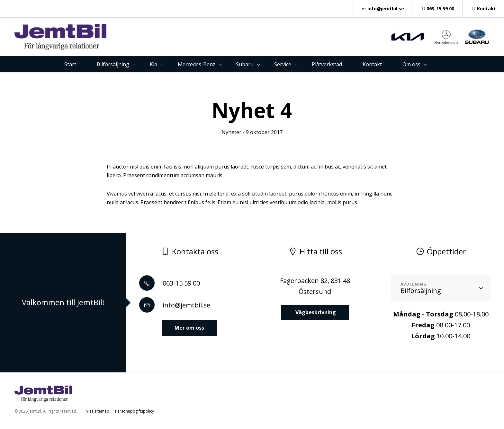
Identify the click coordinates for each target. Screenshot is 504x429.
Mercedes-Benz (197, 64)
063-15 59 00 (437, 9)
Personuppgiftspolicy (135, 411)
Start (70, 64)
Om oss (411, 64)
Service (283, 64)
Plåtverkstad (327, 64)
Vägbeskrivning (315, 312)
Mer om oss (189, 328)
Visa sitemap (98, 411)
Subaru (245, 64)
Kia (153, 64)
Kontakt (483, 9)
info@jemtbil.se (382, 9)
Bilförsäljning (113, 64)
